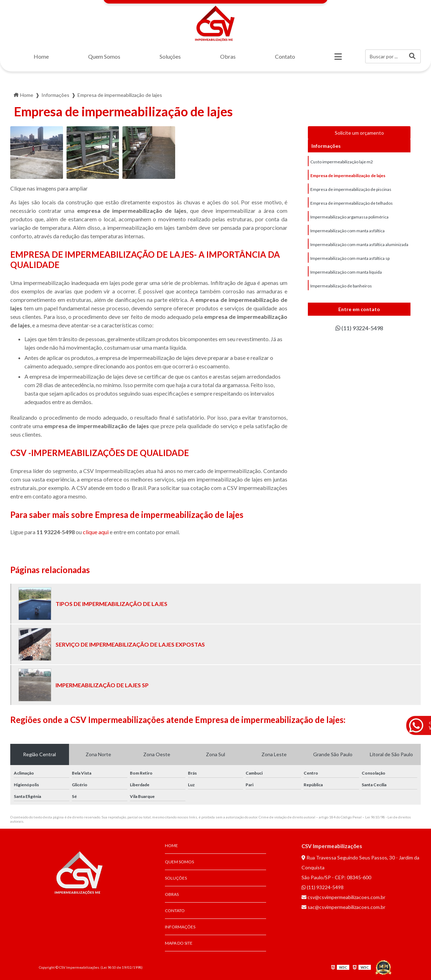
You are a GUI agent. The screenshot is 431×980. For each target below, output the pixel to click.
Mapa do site (179, 943)
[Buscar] (412, 56)
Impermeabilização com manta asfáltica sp (350, 258)
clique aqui (96, 532)
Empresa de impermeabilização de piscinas (351, 189)
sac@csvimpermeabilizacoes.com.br (343, 907)
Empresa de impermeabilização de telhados (352, 203)
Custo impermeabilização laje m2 (342, 162)
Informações (180, 927)
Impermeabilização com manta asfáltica (347, 231)
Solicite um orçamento (359, 133)
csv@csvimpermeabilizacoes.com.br (343, 897)
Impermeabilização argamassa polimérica (349, 217)
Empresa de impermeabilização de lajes (348, 176)
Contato (285, 56)
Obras (228, 56)
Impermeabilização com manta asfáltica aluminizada (359, 244)
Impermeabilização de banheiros (341, 286)
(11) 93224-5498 (359, 328)
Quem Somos (104, 56)
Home (41, 56)
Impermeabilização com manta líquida (346, 272)
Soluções (170, 56)
